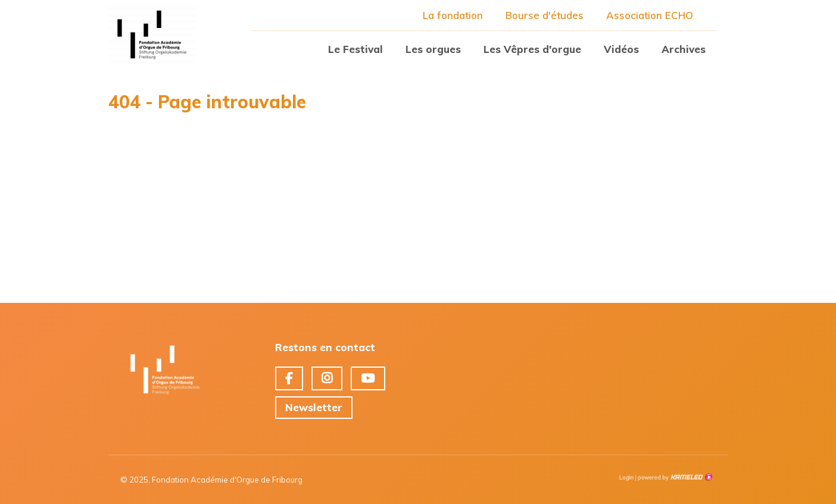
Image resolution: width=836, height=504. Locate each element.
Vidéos (621, 49)
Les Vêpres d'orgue (532, 49)
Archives (684, 49)
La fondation (453, 15)
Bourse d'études (545, 15)
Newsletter (314, 407)
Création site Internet (674, 477)
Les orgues (433, 49)
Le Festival (355, 49)
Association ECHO (650, 15)
